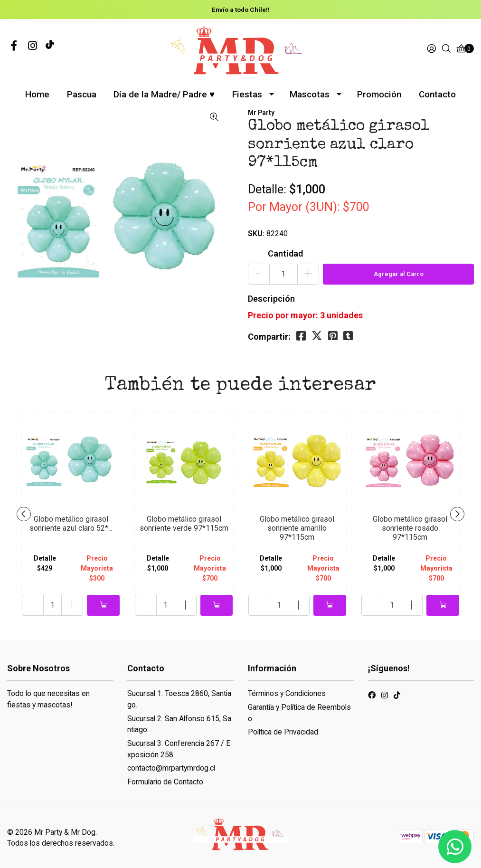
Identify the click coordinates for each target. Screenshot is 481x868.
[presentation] (24, 514)
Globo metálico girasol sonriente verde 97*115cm (184, 524)
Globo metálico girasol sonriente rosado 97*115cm (410, 528)
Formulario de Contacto (165, 782)
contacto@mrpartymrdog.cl (171, 768)
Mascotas (310, 94)
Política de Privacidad (283, 732)
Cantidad (285, 253)
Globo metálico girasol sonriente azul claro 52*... (71, 524)
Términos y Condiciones (287, 693)
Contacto (437, 94)
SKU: (256, 234)
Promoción (379, 94)
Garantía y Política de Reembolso (299, 713)
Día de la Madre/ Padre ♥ (164, 94)
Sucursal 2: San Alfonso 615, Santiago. (179, 724)
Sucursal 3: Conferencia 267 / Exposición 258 (179, 749)
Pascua (82, 94)
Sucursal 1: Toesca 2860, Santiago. (179, 699)
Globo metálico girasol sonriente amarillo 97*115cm (297, 528)
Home (37, 94)
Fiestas (247, 94)
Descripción (271, 299)
